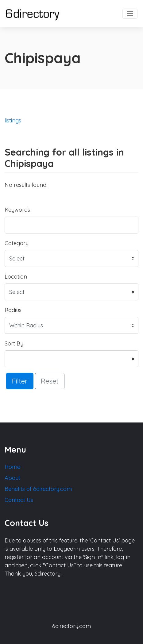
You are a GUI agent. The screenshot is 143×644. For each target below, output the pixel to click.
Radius (13, 310)
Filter (20, 381)
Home (12, 467)
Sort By (14, 343)
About (12, 478)
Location (16, 277)
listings (13, 120)
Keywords (17, 210)
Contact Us (19, 500)
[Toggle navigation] (130, 14)
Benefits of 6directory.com (38, 489)
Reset (50, 381)
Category (17, 243)
